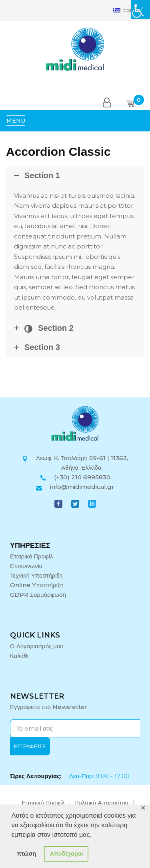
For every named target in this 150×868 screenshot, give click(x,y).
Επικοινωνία (26, 566)
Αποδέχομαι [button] (66, 854)
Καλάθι (19, 656)
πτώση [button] (26, 854)
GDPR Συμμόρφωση (38, 595)
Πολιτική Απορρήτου (101, 803)
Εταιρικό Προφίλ (32, 556)
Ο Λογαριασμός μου (37, 646)
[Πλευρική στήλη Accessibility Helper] (140, 10)
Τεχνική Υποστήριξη (36, 575)
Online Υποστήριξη (37, 585)
